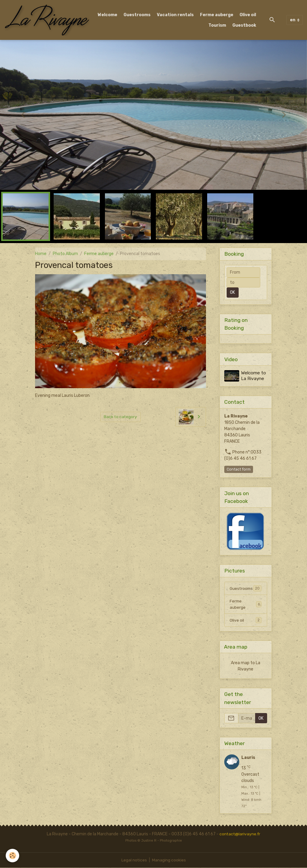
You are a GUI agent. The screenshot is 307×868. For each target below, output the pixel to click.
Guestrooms (137, 15)
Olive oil (248, 15)
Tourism (217, 25)
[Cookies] (13, 856)
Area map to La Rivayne (246, 666)
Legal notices (134, 860)
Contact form (239, 469)
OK (232, 292)
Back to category (120, 417)
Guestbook (244, 25)
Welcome (107, 15)
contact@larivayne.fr (240, 834)
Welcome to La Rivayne (254, 376)
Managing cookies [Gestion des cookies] (169, 860)
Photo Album (65, 254)
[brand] (47, 20)
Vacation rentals (175, 15)
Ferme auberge (217, 15)
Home (41, 254)
